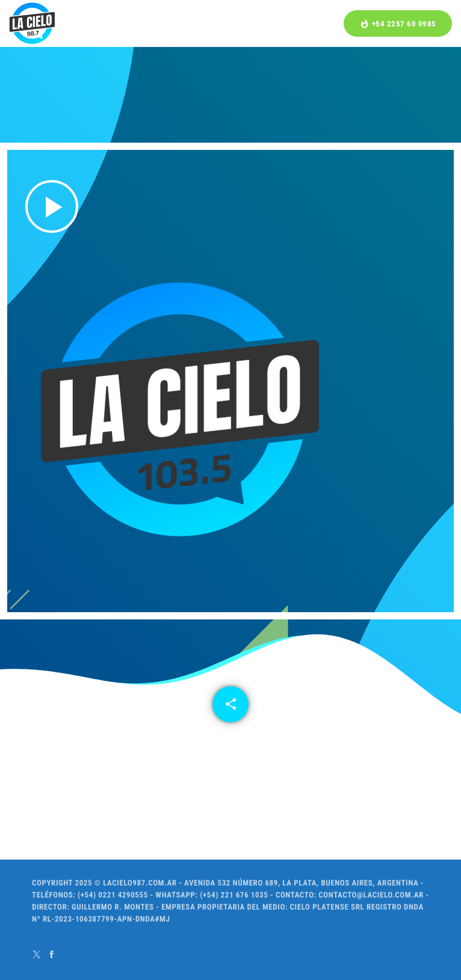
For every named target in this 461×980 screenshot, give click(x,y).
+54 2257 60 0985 (398, 24)
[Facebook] (52, 954)
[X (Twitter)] (37, 954)
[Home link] (32, 23)
